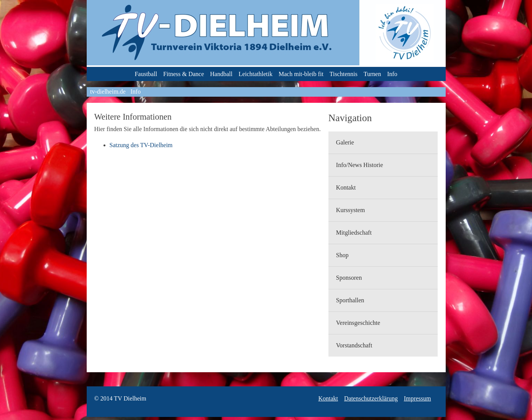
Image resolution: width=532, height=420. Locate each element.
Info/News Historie (360, 165)
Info (392, 74)
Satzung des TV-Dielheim (141, 145)
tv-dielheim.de (108, 92)
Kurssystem (351, 210)
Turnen (372, 74)
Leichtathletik (256, 74)
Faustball (146, 74)
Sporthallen (350, 300)
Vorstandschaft (354, 345)
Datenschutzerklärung (371, 398)
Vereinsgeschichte (358, 323)
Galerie (345, 142)
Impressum (417, 398)
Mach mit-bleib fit (301, 74)
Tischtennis (344, 74)
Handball (221, 74)
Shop (342, 255)
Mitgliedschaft (354, 233)
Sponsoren (349, 278)
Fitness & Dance (184, 74)
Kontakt (346, 187)
